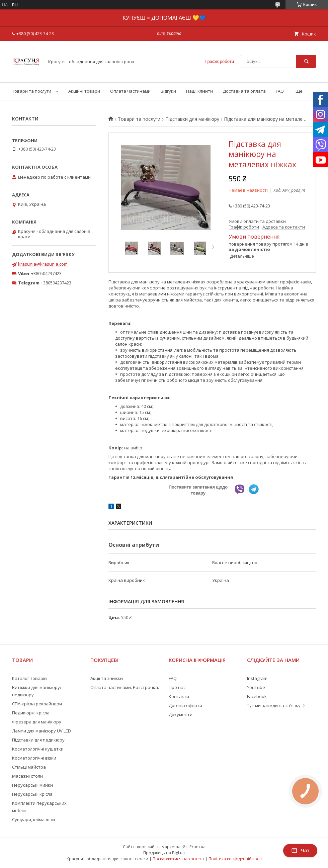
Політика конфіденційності (235, 859)
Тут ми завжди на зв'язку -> (276, 705)
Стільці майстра (29, 767)
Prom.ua (197, 847)
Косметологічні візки (34, 758)
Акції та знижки (107, 678)
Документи (181, 714)
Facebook (257, 696)
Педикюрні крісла (31, 713)
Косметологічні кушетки (38, 749)
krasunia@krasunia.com (43, 264)
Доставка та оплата (244, 91)
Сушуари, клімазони (33, 819)
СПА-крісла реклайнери (37, 704)
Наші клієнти (199, 91)
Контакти (179, 696)
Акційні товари (84, 91)
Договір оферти (185, 705)
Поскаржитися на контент (178, 859)
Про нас (177, 687)
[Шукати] (306, 61)
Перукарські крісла (32, 794)
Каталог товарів (29, 678)
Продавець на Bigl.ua (164, 853)
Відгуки (168, 91)
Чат (300, 851)
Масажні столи (27, 776)
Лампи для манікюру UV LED (42, 731)
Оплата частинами (130, 91)
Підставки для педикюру (38, 740)
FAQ (280, 91)
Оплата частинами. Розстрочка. (125, 687)
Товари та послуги (32, 91)
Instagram (257, 678)
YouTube (256, 687)
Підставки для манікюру (192, 119)
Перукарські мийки (32, 785)
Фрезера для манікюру (37, 722)
